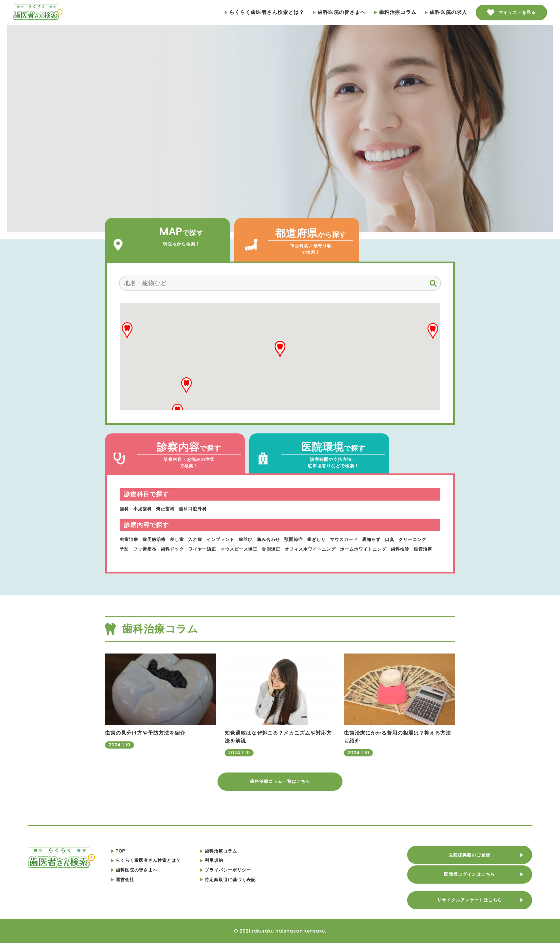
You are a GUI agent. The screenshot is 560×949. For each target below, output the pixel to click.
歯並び (262, 539)
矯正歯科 (171, 508)
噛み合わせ (287, 539)
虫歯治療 (130, 539)
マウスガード (372, 539)
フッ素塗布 (184, 549)
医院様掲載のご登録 (478, 853)
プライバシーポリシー (252, 876)
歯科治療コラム (395, 12)
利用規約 (236, 866)
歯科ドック (216, 549)
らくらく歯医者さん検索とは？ (264, 12)
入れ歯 (205, 539)
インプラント (233, 539)
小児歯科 (145, 508)
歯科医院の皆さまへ (339, 12)
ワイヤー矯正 (249, 549)
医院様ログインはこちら (478, 879)
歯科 (125, 508)
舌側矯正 (327, 549)
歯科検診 (188, 558)
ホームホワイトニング (146, 558)
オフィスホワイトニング (372, 549)
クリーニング (136, 549)
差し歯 (184, 539)
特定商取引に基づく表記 (254, 885)
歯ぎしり (341, 539)
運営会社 (143, 885)
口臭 (424, 539)
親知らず (404, 539)
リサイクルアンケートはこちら (479, 904)
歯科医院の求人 (446, 12)
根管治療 (214, 558)
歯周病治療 (159, 539)
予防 (161, 549)
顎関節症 (316, 539)
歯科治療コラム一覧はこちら (280, 786)
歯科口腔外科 (202, 508)
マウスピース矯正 (291, 549)
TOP (138, 857)
